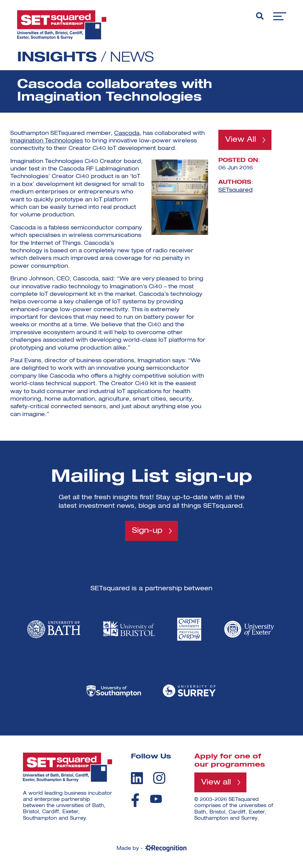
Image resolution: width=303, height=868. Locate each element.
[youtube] (156, 799)
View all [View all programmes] (216, 782)
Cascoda (127, 134)
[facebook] (135, 800)
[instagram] (159, 778)
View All (241, 140)
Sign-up (147, 531)
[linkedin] (137, 778)
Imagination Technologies (47, 141)
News (132, 58)
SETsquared (235, 190)
